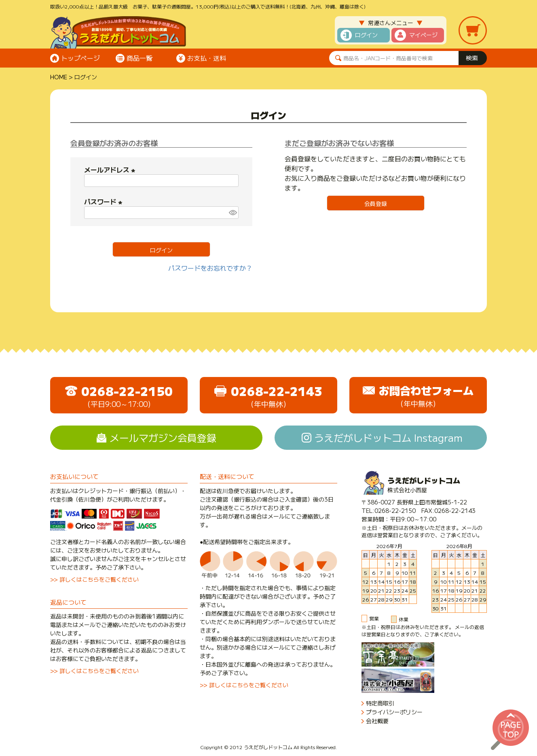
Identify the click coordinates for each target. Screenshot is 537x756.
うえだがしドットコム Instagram (388, 437)
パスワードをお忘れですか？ (210, 268)
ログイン (366, 35)
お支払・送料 (207, 58)
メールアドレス (111, 169)
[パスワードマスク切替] (233, 213)
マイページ (423, 35)
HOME (59, 77)
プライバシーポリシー (394, 712)
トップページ (80, 58)
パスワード (104, 201)
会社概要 (377, 721)
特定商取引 (380, 703)
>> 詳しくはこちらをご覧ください (94, 579)
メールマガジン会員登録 (163, 437)
